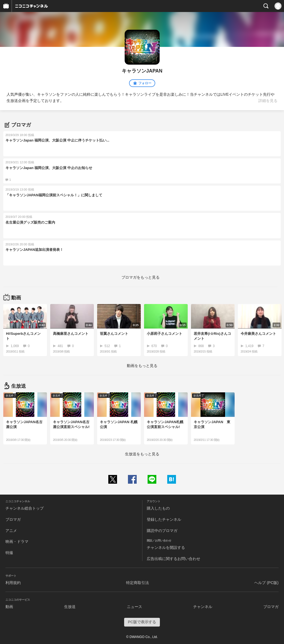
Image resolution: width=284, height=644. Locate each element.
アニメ (11, 531)
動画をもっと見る (142, 366)
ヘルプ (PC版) (266, 583)
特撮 (9, 553)
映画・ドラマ (17, 541)
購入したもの (158, 508)
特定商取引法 (137, 583)
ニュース (134, 607)
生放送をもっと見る (142, 454)
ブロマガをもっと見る (140, 277)
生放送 (70, 607)
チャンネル (203, 607)
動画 (9, 607)
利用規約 (13, 583)
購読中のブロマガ (162, 531)
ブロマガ (13, 519)
